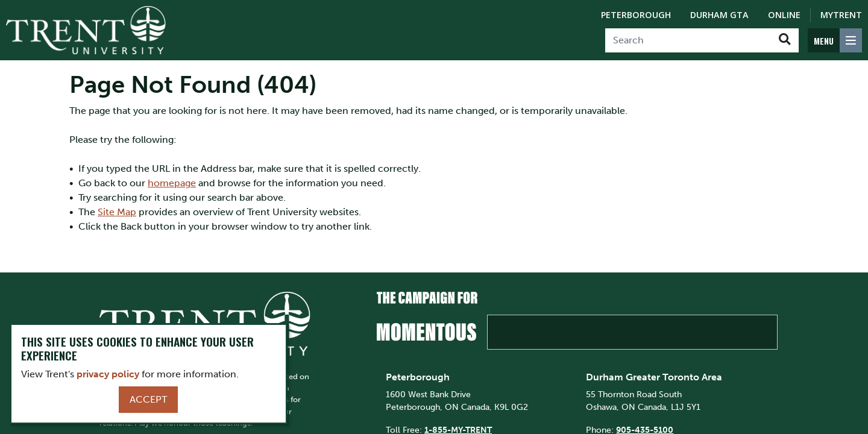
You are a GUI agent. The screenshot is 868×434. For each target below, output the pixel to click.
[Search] (688, 40)
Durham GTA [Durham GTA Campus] (719, 15)
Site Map (117, 212)
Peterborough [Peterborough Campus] (636, 15)
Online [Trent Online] (784, 15)
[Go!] (785, 40)
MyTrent (841, 15)
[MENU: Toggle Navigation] (835, 40)
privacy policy (108, 374)
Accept (148, 399)
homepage (172, 183)
